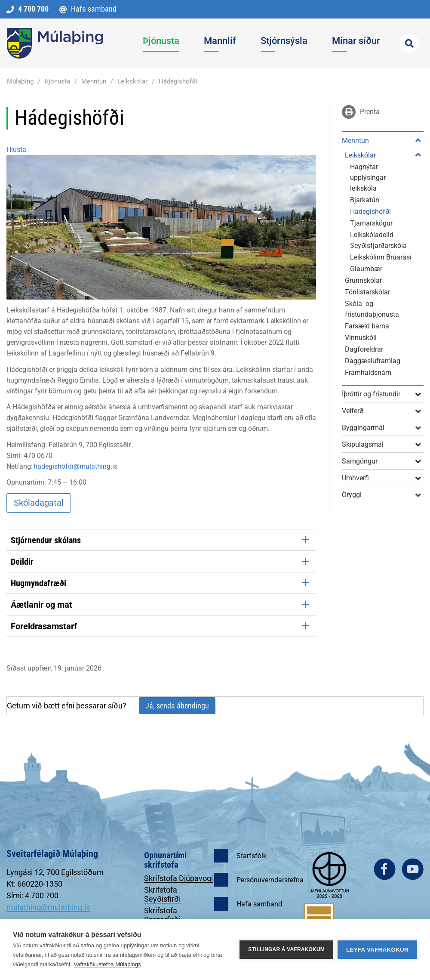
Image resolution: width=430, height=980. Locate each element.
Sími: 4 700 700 (32, 895)
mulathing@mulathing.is (48, 907)
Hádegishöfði (178, 81)
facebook (385, 869)
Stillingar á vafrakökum (286, 949)
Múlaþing (20, 81)
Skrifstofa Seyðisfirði (162, 894)
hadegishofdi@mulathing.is (75, 466)
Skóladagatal (39, 503)
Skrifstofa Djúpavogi (178, 878)
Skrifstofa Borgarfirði (162, 915)
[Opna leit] (409, 43)
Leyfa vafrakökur (377, 950)
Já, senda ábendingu (177, 706)
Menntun (94, 81)
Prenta (368, 112)
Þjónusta (57, 81)
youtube (413, 869)
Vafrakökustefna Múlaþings (107, 964)
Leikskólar (132, 81)
